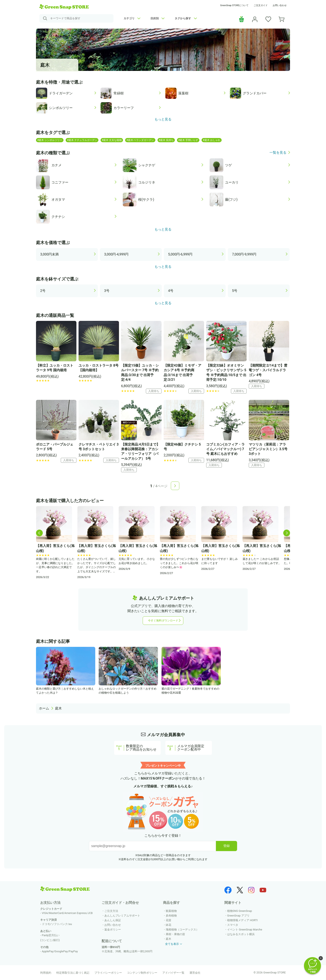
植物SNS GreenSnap (240, 911)
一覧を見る (278, 153)
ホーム (44, 708)
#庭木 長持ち (166, 140)
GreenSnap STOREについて (234, 5)
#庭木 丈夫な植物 (112, 140)
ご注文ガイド (261, 5)
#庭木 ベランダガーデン (140, 140)
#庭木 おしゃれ (211, 140)
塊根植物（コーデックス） (182, 930)
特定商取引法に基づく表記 (73, 973)
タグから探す (186, 18)
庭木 (58, 708)
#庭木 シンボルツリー (50, 140)
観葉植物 (171, 911)
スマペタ (233, 925)
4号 (171, 291)
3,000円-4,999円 (116, 254)
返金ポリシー (113, 930)
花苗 (169, 920)
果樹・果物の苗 (175, 934)
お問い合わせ (280, 5)
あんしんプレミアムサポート (122, 916)
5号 (235, 291)
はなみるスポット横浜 (241, 934)
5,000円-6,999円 (180, 254)
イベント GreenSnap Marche (245, 930)
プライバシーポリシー (108, 973)
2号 (43, 291)
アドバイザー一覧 (173, 973)
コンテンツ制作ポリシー (142, 973)
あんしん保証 (113, 920)
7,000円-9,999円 (244, 254)
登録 (227, 846)
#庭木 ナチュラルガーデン (82, 140)
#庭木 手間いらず (188, 140)
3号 (107, 291)
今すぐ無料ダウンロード (163, 620)
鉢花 (169, 925)
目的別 (157, 18)
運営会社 (195, 973)
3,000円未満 (49, 254)
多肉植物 (171, 916)
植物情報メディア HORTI (242, 920)
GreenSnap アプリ (238, 916)
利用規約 (46, 973)
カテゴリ (132, 18)
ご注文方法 (111, 911)
